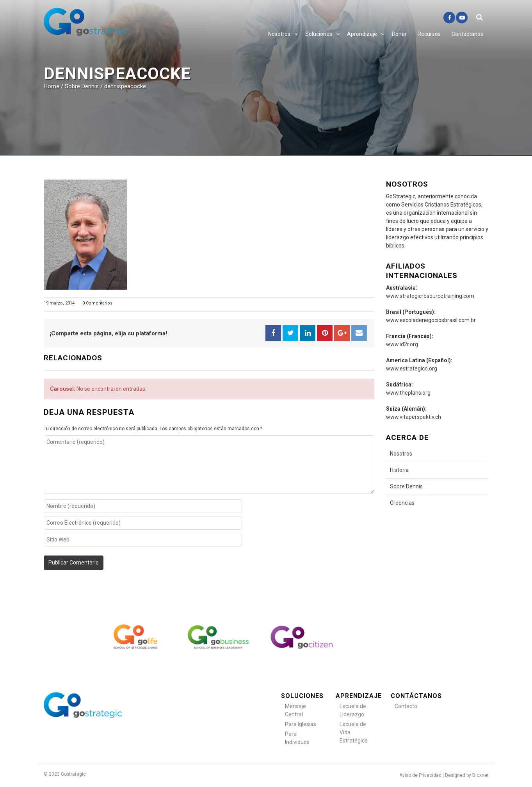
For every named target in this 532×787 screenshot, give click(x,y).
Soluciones (319, 34)
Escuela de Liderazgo (353, 710)
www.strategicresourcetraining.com (430, 296)
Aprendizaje (362, 34)
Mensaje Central (295, 710)
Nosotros (279, 34)
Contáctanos (467, 34)
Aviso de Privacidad (420, 775)
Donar (399, 34)
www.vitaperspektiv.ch (414, 417)
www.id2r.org (402, 344)
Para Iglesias (301, 724)
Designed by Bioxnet (467, 775)
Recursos (429, 34)
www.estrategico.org (412, 369)
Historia (399, 470)
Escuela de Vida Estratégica (354, 732)
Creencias (402, 503)
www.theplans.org (408, 393)
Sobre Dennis (406, 486)
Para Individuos (297, 738)
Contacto (406, 706)
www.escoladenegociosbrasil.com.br (431, 320)
